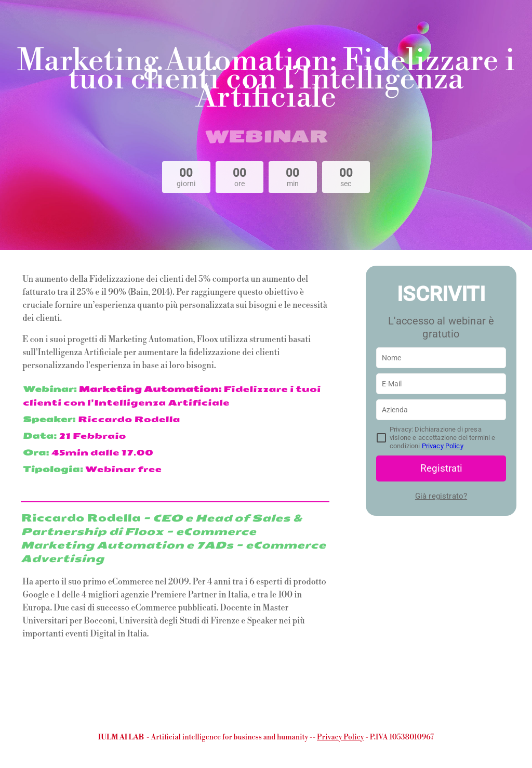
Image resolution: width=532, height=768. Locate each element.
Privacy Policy (443, 446)
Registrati (441, 468)
